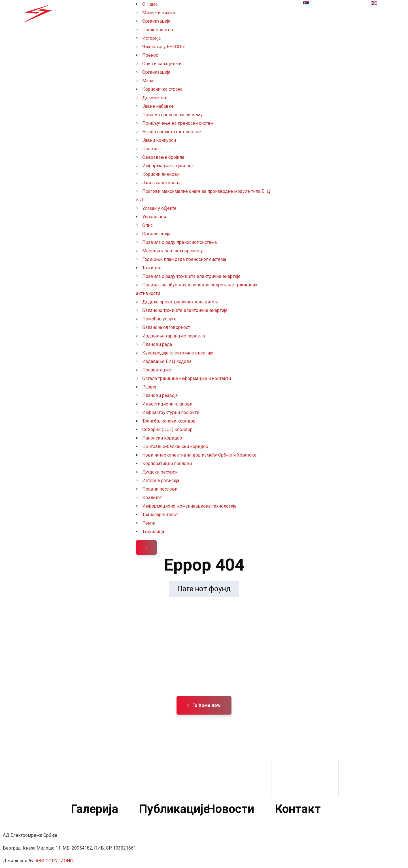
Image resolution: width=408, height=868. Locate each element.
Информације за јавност (168, 166)
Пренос (150, 55)
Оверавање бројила (163, 157)
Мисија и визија (159, 13)
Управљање (155, 217)
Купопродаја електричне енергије (178, 353)
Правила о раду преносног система (179, 242)
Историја (151, 38)
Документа (154, 98)
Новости (230, 809)
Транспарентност (160, 515)
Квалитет (152, 498)
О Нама (150, 4)
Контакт (298, 809)
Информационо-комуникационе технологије (189, 506)
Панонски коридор (162, 438)
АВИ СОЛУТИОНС (54, 861)
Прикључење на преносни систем (178, 123)
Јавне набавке (158, 106)
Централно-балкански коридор (175, 446)
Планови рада (157, 344)
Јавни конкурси (159, 140)
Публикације (174, 809)
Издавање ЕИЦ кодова (167, 361)
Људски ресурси (160, 472)
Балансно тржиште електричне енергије (185, 310)
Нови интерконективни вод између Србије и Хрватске (199, 455)
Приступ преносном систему (172, 115)
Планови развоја (160, 395)
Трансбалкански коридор (169, 421)
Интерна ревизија (161, 481)
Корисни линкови (161, 174)
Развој (149, 387)
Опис (147, 225)
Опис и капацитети (162, 64)
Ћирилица (153, 532)
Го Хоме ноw (204, 705)
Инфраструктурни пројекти (171, 412)
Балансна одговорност (166, 327)
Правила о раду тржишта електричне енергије (191, 276)
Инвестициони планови (167, 404)
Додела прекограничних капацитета (180, 302)
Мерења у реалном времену (173, 251)
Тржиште (152, 268)
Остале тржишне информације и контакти (187, 378)
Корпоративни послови (167, 463)
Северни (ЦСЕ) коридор (167, 429)
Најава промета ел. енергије (172, 132)
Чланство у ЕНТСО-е (164, 47)
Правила (151, 149)
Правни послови (160, 489)
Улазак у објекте (159, 208)
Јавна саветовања (162, 183)
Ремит (149, 523)
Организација (156, 21)
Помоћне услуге (159, 319)
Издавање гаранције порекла (174, 336)
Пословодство (158, 30)
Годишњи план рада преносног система (184, 259)
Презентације (157, 370)
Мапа (148, 81)
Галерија (94, 809)
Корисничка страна (162, 89)
